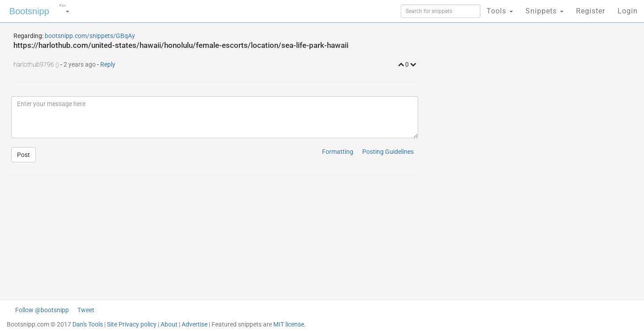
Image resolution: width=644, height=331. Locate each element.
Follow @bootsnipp (42, 310)
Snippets (544, 11)
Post (23, 155)
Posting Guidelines (388, 152)
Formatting (338, 152)
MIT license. (290, 324)
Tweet (86, 310)
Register (591, 11)
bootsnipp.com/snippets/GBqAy (90, 36)
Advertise (195, 324)
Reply (108, 64)
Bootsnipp (29, 11)
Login (628, 11)
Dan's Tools (88, 324)
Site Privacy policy (132, 324)
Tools (500, 11)
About (169, 324)
